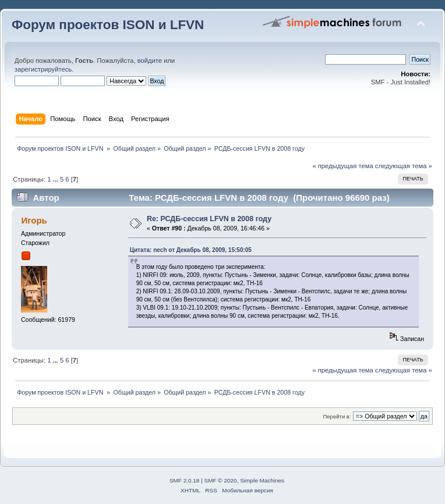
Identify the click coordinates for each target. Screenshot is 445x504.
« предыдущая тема (342, 166)
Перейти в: (337, 416)
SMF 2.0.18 (185, 480)
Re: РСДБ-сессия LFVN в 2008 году (209, 219)
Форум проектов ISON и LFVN (108, 25)
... (56, 179)
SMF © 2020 (221, 480)
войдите (150, 61)
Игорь (34, 220)
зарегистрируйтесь (43, 69)
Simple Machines (262, 480)
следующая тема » (404, 166)
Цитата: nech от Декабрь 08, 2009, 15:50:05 (191, 250)
